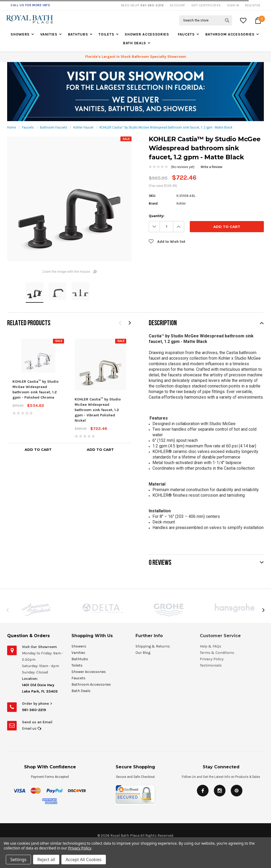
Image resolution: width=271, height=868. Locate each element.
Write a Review (211, 167)
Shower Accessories (147, 34)
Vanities (49, 34)
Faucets (186, 34)
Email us (31, 728)
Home (12, 127)
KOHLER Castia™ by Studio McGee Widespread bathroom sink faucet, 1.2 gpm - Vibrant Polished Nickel (98, 410)
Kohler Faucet (83, 127)
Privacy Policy (80, 848)
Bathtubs (78, 34)
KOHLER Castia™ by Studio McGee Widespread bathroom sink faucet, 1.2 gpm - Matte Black (166, 127)
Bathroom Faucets (54, 127)
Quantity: (157, 216)
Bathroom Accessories (230, 34)
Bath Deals (135, 43)
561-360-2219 (34, 710)
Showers (20, 34)
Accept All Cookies (84, 860)
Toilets (106, 34)
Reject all (46, 860)
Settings (18, 860)
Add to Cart (38, 450)
